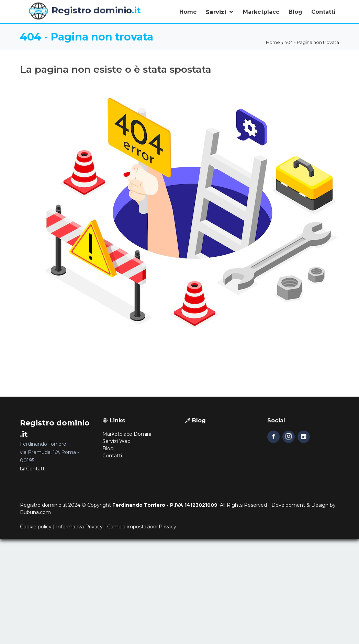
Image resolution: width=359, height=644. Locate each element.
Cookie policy (36, 527)
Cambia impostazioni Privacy (142, 527)
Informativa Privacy (79, 527)
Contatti (323, 12)
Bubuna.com (35, 512)
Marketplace (261, 12)
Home (188, 12)
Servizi (217, 12)
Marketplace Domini (127, 434)
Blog (295, 12)
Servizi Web (116, 441)
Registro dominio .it (43, 505)
